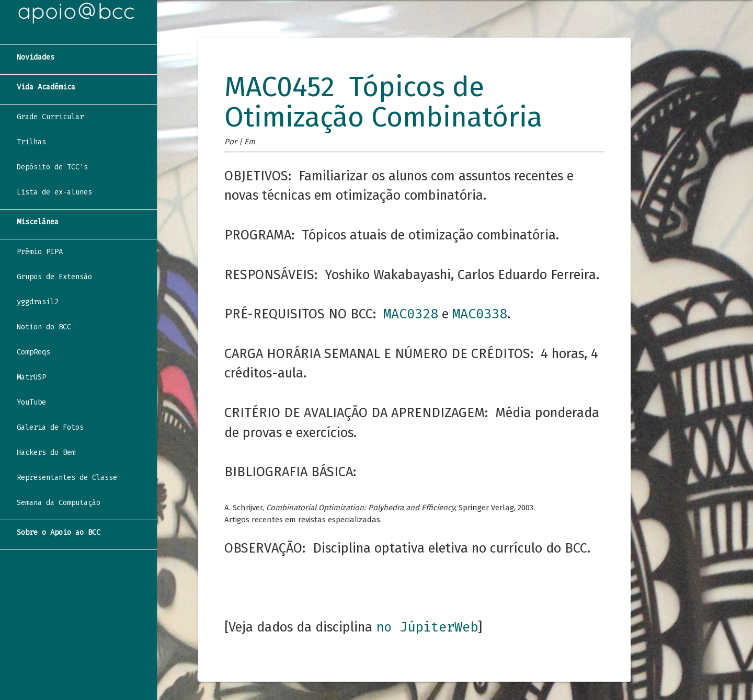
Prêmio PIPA (40, 252)
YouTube (31, 402)
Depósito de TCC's (52, 167)
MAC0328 (411, 314)
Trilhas (31, 142)
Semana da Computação (59, 503)
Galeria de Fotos (50, 427)
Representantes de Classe (67, 478)
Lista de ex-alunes (54, 192)
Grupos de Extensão (54, 277)
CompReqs (33, 352)
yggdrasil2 (38, 302)
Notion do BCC (44, 327)
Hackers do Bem (46, 452)
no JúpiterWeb (427, 627)
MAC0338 (480, 314)
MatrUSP (31, 377)
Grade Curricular (50, 117)
